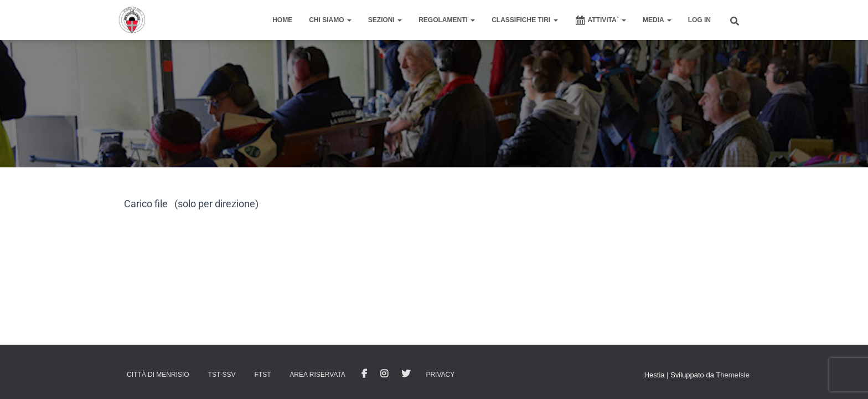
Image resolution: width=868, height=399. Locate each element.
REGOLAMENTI (447, 20)
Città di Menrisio (158, 375)
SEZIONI (385, 20)
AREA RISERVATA (317, 375)
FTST (262, 375)
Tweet (406, 374)
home (282, 20)
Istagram (384, 374)
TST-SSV (222, 375)
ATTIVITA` (601, 21)
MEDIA (657, 20)
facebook (364, 374)
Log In (699, 20)
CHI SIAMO (330, 20)
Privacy (440, 375)
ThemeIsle (733, 375)
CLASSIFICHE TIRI (525, 20)
